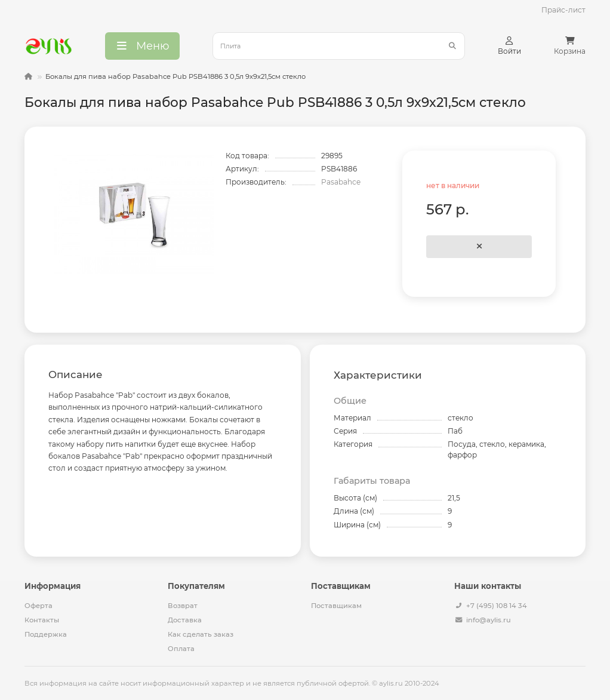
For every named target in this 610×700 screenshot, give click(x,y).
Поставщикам (336, 606)
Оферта (38, 606)
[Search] (339, 46)
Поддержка (46, 634)
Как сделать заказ (201, 634)
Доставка (185, 620)
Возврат (183, 606)
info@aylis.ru (489, 620)
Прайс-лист (563, 10)
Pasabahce (341, 182)
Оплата (181, 649)
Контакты (42, 620)
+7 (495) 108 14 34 (497, 606)
